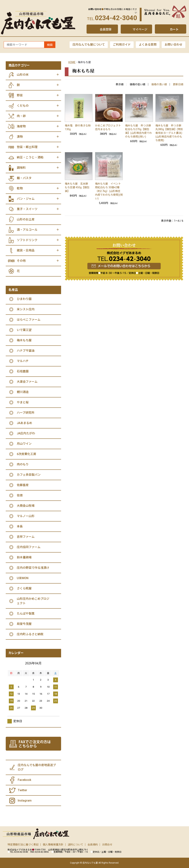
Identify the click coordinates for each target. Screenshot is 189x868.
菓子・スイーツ (27, 209)
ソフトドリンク (27, 240)
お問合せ (107, 845)
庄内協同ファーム (29, 547)
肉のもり (23, 464)
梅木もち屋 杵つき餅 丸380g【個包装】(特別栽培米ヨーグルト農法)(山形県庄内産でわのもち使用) (169, 133)
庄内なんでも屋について (89, 45)
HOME (72, 62)
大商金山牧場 (26, 506)
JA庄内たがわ (26, 433)
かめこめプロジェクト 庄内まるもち (109, 127)
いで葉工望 (24, 330)
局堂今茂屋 (24, 624)
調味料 (21, 168)
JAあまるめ (24, 423)
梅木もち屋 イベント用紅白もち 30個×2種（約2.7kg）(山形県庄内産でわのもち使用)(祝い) (109, 191)
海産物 (21, 126)
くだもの (23, 106)
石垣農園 (23, 371)
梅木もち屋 (24, 340)
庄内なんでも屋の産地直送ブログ (37, 767)
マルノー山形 (26, 516)
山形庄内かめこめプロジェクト (33, 601)
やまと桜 (23, 402)
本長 (20, 526)
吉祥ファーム (26, 537)
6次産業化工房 (26, 454)
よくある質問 (148, 45)
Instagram (25, 801)
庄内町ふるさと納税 (30, 634)
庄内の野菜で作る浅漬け (33, 568)
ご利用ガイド (122, 45)
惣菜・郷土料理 (27, 147)
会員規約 (93, 845)
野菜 (20, 95)
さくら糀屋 (24, 588)
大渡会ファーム (27, 382)
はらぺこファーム (29, 320)
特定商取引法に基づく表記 (23, 845)
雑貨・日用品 (26, 250)
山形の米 (23, 75)
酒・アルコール (27, 230)
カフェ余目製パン (29, 475)
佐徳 (20, 495)
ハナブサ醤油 (26, 351)
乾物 (20, 188)
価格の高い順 (159, 84)
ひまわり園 (24, 299)
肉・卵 (21, 116)
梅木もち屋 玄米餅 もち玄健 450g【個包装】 (78, 187)
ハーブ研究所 (26, 413)
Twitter (22, 790)
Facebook (24, 780)
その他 (21, 261)
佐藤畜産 (23, 485)
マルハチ (23, 361)
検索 (50, 45)
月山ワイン (24, 444)
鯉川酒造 (23, 392)
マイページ (140, 29)
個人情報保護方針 (53, 845)
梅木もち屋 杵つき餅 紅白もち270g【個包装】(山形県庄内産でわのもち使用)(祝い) (139, 131)
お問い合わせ (173, 45)
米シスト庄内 (26, 309)
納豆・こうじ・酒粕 (30, 157)
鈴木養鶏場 (24, 557)
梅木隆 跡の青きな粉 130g (79, 127)
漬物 (20, 137)
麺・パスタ (24, 178)
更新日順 (178, 84)
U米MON (23, 578)
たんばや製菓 (26, 614)
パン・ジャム (26, 199)
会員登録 (106, 29)
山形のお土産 (26, 219)
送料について (75, 845)
